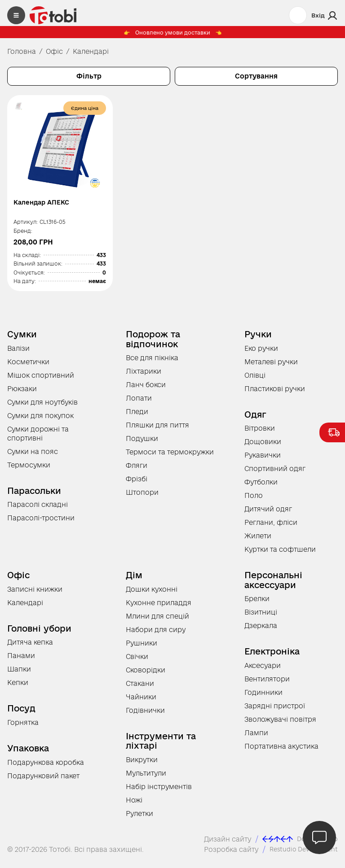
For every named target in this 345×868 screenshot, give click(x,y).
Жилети (258, 539)
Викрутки (142, 763)
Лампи (256, 736)
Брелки (257, 602)
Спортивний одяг (275, 472)
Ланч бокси (146, 388)
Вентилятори (267, 683)
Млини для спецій (157, 620)
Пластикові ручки (275, 392)
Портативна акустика (281, 750)
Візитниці (261, 616)
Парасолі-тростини (41, 521)
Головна (22, 51)
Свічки (137, 660)
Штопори (142, 496)
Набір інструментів (159, 790)
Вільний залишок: (38, 267)
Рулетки (139, 817)
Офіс (54, 51)
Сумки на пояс (33, 455)
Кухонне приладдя (159, 606)
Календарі (25, 606)
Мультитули (146, 777)
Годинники (263, 696)
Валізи (18, 352)
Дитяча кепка (30, 646)
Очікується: (30, 276)
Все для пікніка (152, 361)
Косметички (28, 365)
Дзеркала (261, 629)
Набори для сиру (156, 633)
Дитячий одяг (268, 513)
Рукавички (263, 459)
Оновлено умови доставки (172, 35)
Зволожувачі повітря (280, 723)
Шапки (19, 673)
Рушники (142, 647)
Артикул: (26, 225)
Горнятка (23, 726)
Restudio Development (299, 853)
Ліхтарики (144, 375)
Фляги (137, 469)
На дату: (25, 285)
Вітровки (260, 432)
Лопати (139, 402)
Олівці (255, 379)
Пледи (137, 415)
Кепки (18, 686)
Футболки (261, 486)
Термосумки (29, 469)
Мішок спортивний (41, 379)
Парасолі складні (38, 508)
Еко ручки (261, 352)
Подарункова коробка (46, 766)
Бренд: (23, 234)
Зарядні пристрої (275, 709)
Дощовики (263, 445)
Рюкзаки (22, 392)
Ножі (134, 804)
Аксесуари (263, 669)
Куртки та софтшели (280, 553)
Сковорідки (146, 674)
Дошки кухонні (152, 593)
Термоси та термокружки (170, 456)
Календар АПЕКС (47, 203)
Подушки (142, 442)
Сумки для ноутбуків (42, 406)
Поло (254, 499)
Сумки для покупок (40, 419)
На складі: (28, 258)
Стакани (140, 687)
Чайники (141, 700)
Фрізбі (137, 482)
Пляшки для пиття (157, 429)
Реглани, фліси (271, 526)
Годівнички (145, 714)
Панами (21, 659)
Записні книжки (35, 593)
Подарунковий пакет (43, 779)
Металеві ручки (271, 365)
